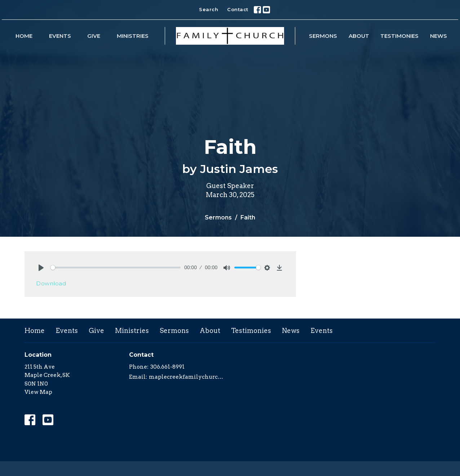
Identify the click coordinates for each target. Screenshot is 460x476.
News (439, 36)
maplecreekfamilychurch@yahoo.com (188, 377)
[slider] (116, 268)
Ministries (133, 36)
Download (51, 283)
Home (24, 36)
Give (94, 36)
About (359, 36)
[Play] (41, 268)
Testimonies (399, 36)
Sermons (323, 36)
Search (209, 9)
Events (60, 36)
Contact (238, 9)
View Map (38, 392)
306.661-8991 (167, 367)
